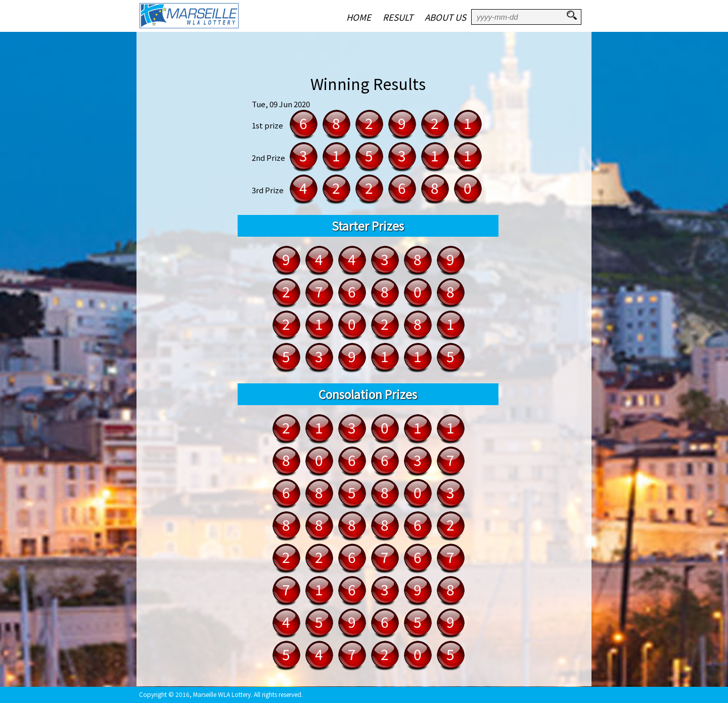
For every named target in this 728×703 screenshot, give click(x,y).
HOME (359, 17)
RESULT (398, 17)
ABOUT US (445, 17)
